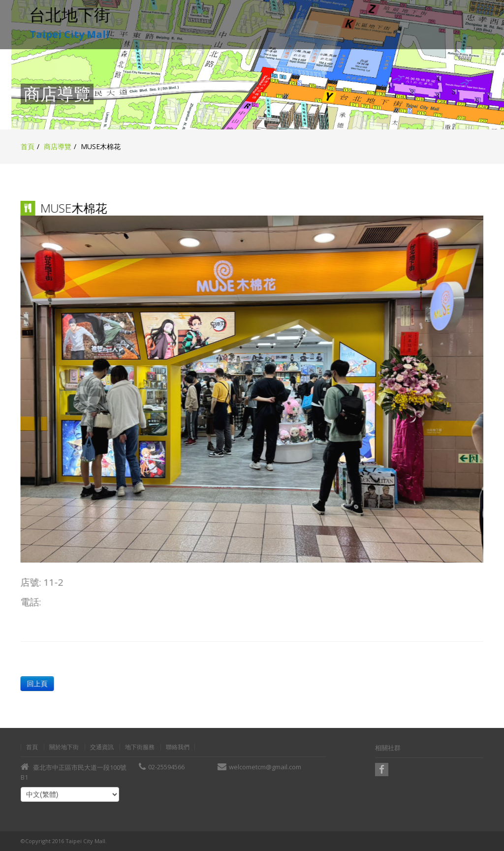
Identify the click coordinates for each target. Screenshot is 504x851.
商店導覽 (58, 146)
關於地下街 (64, 747)
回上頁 (36, 683)
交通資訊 (102, 747)
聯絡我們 (178, 747)
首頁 (28, 146)
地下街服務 (140, 747)
